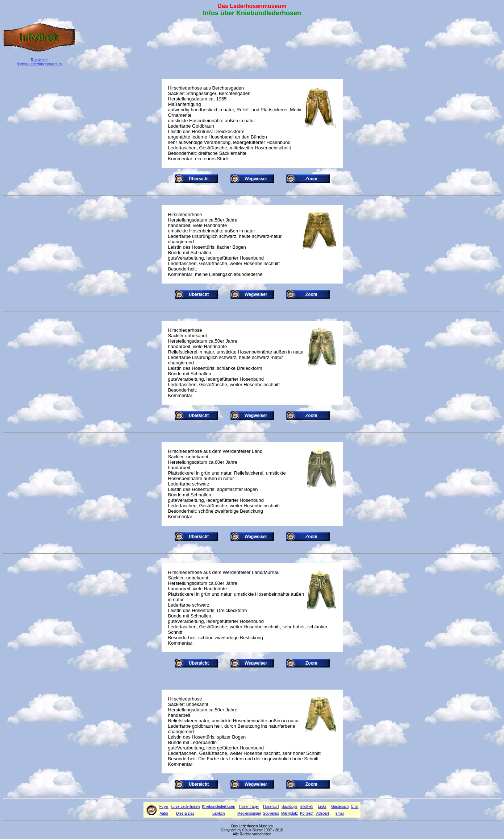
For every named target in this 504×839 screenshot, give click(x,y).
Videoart (322, 813)
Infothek (307, 807)
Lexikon (218, 813)
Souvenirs (271, 813)
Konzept (307, 813)
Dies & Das (185, 813)
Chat (355, 807)
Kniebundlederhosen (218, 807)
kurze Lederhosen (185, 807)
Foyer (164, 807)
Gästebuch (340, 807)
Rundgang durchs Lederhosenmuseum (39, 62)
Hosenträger (249, 807)
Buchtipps (290, 807)
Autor (164, 813)
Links (322, 807)
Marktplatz (290, 813)
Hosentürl (271, 807)
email (340, 813)
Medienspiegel (249, 813)
